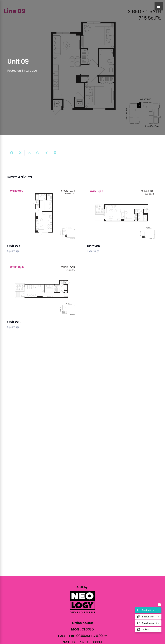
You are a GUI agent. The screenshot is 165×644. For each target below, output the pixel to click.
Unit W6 (93, 246)
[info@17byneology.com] (11, 434)
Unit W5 (14, 322)
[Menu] (159, 6)
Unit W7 (14, 246)
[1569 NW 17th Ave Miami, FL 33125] (11, 427)
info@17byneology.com (37, 434)
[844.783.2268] (11, 440)
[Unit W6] (122, 189)
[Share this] (12, 153)
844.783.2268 (28, 440)
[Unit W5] (43, 265)
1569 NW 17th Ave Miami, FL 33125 (46, 427)
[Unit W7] (43, 189)
